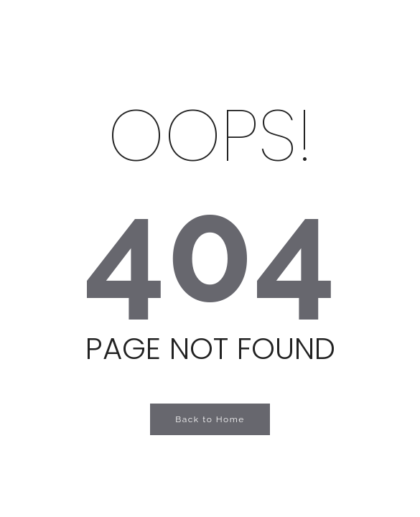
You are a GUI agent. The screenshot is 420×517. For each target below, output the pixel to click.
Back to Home (210, 419)
